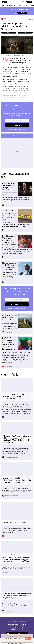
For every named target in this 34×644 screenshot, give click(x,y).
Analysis (32, 6)
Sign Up (29, 2)
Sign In (22, 2)
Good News (12, 6)
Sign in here (23, 130)
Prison (9, 33)
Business (26, 6)
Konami (25, 33)
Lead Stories (5, 6)
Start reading (22, 13)
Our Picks (20, 6)
